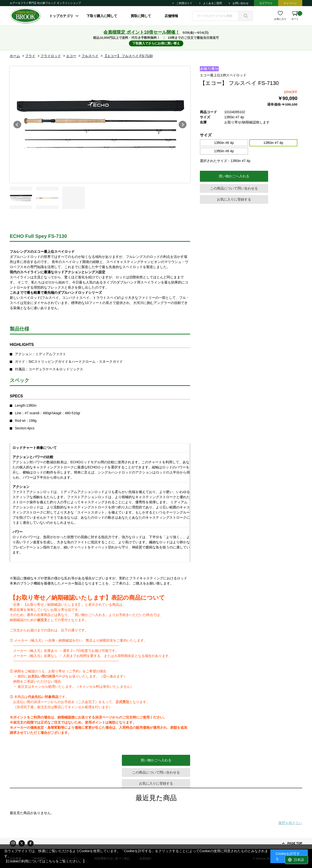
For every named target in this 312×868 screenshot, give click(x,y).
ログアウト (266, 3)
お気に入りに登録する (234, 199)
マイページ (290, 3)
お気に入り (280, 19)
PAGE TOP (295, 843)
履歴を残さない (290, 823)
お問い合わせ (241, 3)
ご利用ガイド (184, 3)
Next (183, 125)
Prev (17, 125)
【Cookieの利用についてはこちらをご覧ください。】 (45, 861)
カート (297, 16)
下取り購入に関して (102, 16)
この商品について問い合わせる (234, 188)
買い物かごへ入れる (234, 176)
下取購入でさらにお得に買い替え (156, 43)
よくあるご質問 (212, 3)
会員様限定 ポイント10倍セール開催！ (141, 32)
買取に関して (141, 16)
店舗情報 (171, 16)
